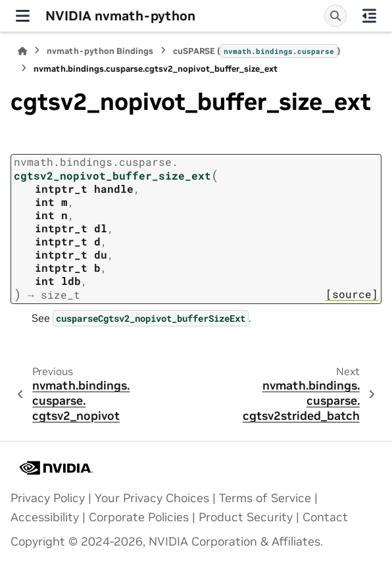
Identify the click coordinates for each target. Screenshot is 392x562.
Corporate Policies (139, 517)
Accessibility (45, 517)
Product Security (246, 517)
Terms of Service (265, 498)
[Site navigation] (23, 16)
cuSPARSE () (257, 51)
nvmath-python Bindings (100, 51)
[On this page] (369, 16)
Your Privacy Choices (152, 498)
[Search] (335, 16)
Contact (325, 517)
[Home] (22, 51)
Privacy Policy (48, 498)
